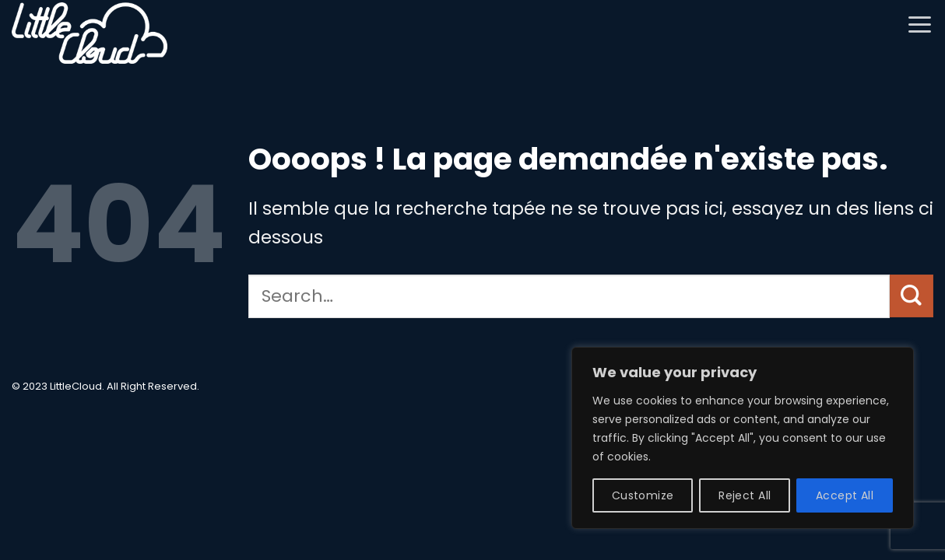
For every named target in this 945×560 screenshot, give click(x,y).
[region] (743, 438)
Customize (643, 495)
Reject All (745, 495)
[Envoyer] (912, 296)
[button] (920, 24)
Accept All (845, 495)
